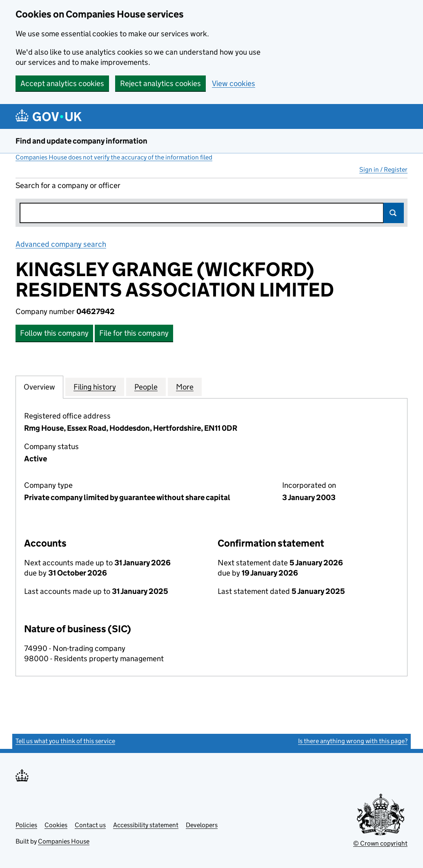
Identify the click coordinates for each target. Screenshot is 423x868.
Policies (26, 825)
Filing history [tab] (95, 387)
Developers (202, 825)
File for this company (134, 333)
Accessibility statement (146, 825)
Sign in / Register (383, 169)
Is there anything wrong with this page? (353, 741)
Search (394, 213)
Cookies (56, 825)
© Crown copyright (380, 843)
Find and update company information (81, 141)
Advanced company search (61, 244)
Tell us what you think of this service (65, 741)
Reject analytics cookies (160, 83)
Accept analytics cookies (62, 83)
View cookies (234, 83)
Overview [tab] (39, 387)
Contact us (90, 825)
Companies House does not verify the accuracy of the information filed (114, 157)
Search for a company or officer (68, 185)
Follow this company (54, 333)
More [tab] (185, 387)
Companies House (64, 841)
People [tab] (146, 387)
